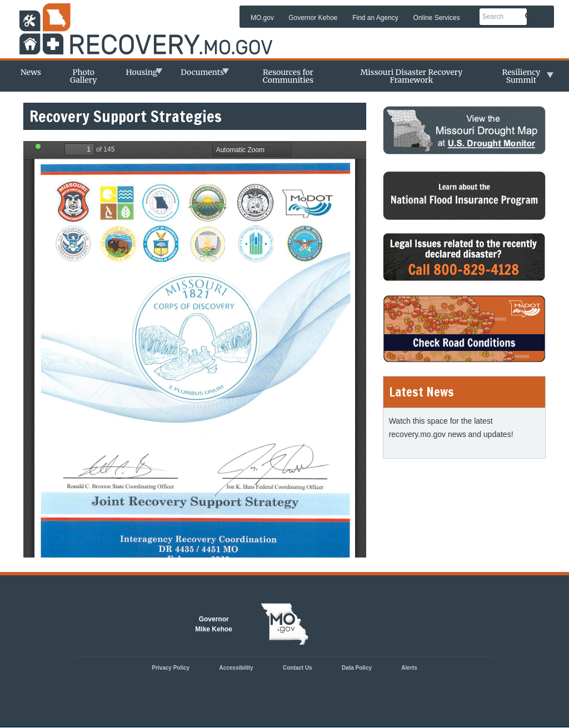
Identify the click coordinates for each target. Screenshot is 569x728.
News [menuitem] (31, 72)
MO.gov (262, 18)
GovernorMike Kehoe (214, 624)
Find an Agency (375, 18)
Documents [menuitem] (199, 76)
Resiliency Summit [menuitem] (518, 79)
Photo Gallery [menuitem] (83, 76)
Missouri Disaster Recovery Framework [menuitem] (411, 76)
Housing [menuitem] (139, 76)
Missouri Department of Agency (151, 20)
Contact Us (298, 668)
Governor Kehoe (313, 18)
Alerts (409, 668)
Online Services (437, 18)
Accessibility (236, 668)
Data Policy (357, 668)
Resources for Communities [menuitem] (288, 76)
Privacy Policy (171, 668)
